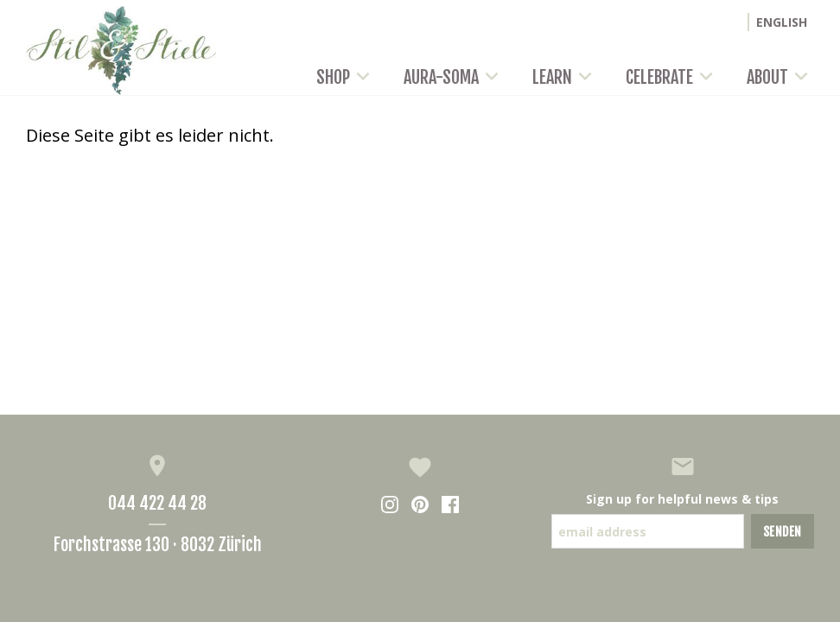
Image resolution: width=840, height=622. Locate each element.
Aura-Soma (454, 77)
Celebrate (672, 77)
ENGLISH (782, 22)
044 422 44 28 (157, 503)
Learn (565, 77)
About (780, 77)
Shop (346, 77)
